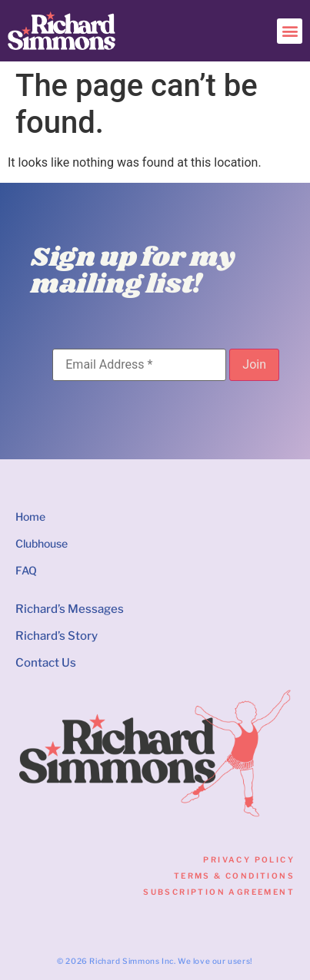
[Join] (254, 365)
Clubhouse (42, 543)
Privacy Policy (249, 859)
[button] (290, 31)
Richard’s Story (57, 636)
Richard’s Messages (70, 609)
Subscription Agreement (219, 892)
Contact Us (46, 663)
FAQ (26, 570)
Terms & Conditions (234, 876)
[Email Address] (139, 365)
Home (30, 516)
